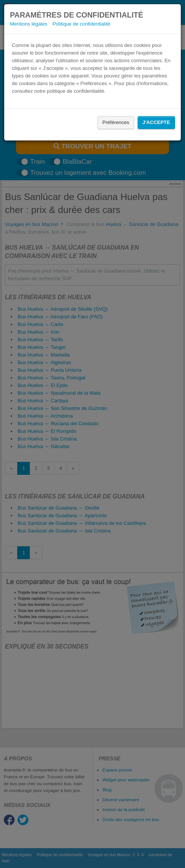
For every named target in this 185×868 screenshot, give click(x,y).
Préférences (116, 122)
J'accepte (156, 122)
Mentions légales (29, 24)
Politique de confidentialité (81, 24)
